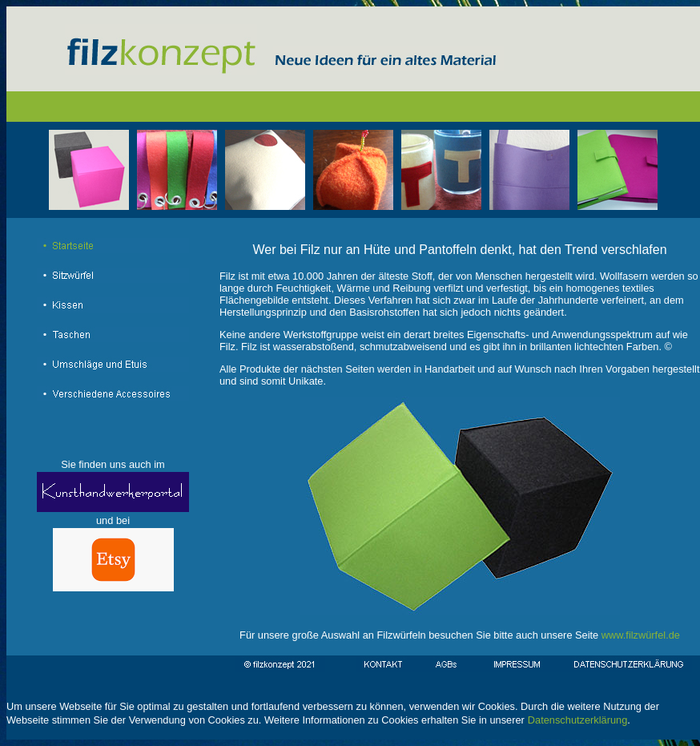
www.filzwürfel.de (641, 635)
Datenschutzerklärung (577, 720)
